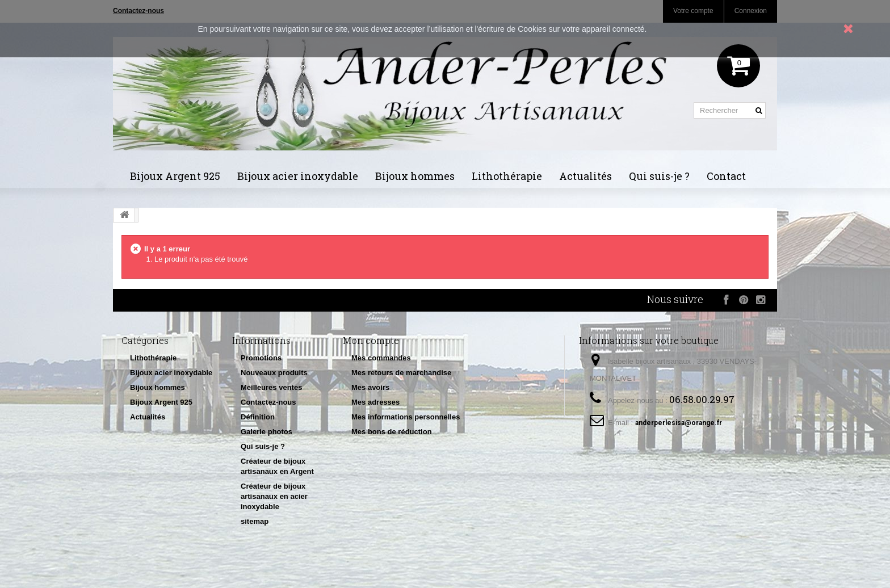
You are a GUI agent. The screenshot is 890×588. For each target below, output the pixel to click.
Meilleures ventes (271, 387)
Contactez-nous (268, 402)
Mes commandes (381, 358)
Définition (258, 417)
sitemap (255, 521)
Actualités (585, 176)
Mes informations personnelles (406, 417)
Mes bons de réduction (392, 432)
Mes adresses (375, 402)
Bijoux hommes (415, 176)
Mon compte (371, 340)
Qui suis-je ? (659, 176)
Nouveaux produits (274, 373)
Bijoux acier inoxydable (298, 176)
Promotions (261, 358)
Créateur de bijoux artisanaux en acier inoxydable (274, 496)
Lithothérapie (507, 176)
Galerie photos (266, 432)
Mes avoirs (370, 387)
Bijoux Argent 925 (175, 176)
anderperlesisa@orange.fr (679, 423)
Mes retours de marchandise (401, 373)
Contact (726, 176)
